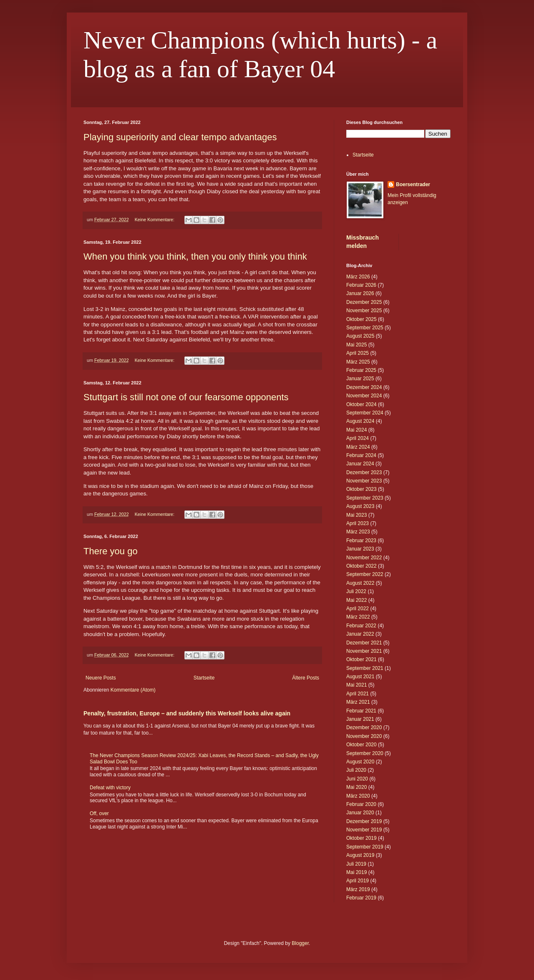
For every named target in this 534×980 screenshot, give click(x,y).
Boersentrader (413, 184)
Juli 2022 (356, 591)
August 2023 (360, 506)
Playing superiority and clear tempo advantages (180, 137)
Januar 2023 (360, 549)
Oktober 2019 (361, 838)
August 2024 (360, 421)
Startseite (204, 678)
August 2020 (360, 762)
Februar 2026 (361, 285)
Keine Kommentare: (155, 220)
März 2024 (358, 447)
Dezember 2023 (364, 472)
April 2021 (358, 694)
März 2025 (358, 362)
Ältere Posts (306, 678)
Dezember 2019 (364, 821)
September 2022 (365, 574)
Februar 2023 (361, 541)
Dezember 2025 (364, 302)
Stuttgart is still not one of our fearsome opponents (186, 397)
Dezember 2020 (364, 727)
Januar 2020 (360, 813)
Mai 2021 (356, 685)
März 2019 (358, 889)
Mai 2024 (356, 430)
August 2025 (360, 336)
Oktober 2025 (361, 319)
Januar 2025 (360, 379)
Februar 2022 (361, 626)
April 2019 (358, 881)
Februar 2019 (361, 898)
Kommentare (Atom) (133, 690)
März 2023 (358, 532)
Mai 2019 (356, 872)
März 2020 (358, 796)
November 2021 (364, 651)
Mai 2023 (356, 515)
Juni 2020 (357, 779)
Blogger (300, 943)
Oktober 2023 (361, 489)
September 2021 (365, 668)
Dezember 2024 (364, 387)
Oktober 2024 (361, 404)
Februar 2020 (361, 804)
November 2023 (364, 481)
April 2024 (358, 438)
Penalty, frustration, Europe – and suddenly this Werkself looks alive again (187, 713)
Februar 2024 (361, 455)
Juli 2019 (356, 864)
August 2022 (360, 583)
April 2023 (358, 523)
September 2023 (365, 498)
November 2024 (364, 396)
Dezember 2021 (364, 643)
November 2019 (364, 830)
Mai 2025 (356, 345)
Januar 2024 (360, 464)
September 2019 (365, 847)
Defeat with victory (110, 788)
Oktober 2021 (361, 659)
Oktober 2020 (361, 745)
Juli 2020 (356, 770)
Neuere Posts (101, 678)
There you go (111, 551)
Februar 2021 (361, 711)
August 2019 (360, 855)
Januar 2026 (360, 293)
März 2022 (358, 617)
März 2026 (358, 277)
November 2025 (364, 311)
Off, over (99, 813)
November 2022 (364, 558)
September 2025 (365, 328)
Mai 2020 (356, 787)
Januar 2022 (360, 634)
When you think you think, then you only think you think (195, 256)
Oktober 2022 (361, 566)
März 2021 (358, 702)
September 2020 (365, 753)
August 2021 (360, 677)
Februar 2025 (361, 370)
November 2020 (364, 736)
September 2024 (365, 413)
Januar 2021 (360, 719)
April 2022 (358, 609)
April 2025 (358, 353)
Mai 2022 (356, 600)
